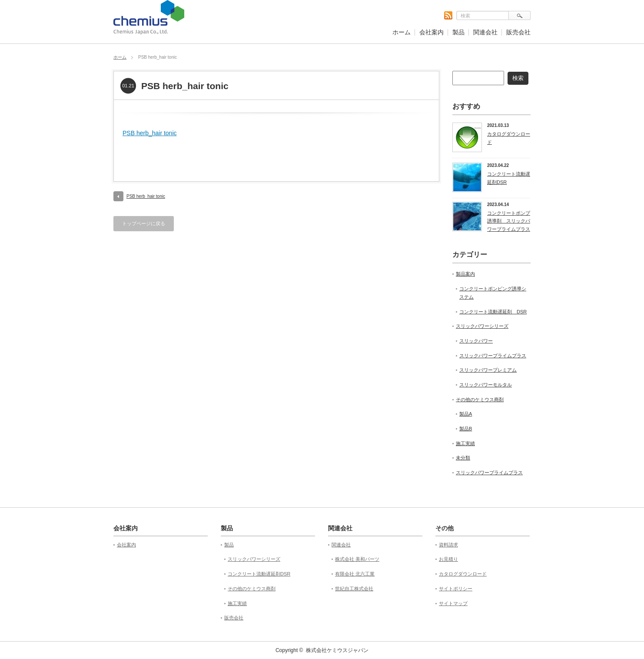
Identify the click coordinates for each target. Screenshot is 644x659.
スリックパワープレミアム (488, 370)
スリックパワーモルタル (486, 385)
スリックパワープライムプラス (493, 356)
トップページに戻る (144, 223)
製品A (466, 414)
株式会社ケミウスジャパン (337, 650)
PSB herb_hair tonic (150, 133)
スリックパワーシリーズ (482, 326)
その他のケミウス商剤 (480, 399)
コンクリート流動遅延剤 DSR (493, 312)
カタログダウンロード (509, 138)
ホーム (402, 32)
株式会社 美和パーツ (357, 559)
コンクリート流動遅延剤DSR (509, 178)
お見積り (448, 559)
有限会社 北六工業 (355, 574)
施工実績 (465, 443)
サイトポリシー (456, 589)
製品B (466, 429)
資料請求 (448, 545)
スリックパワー (476, 341)
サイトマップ (453, 603)
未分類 (463, 458)
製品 (458, 32)
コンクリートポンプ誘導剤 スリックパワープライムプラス (509, 221)
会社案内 (432, 32)
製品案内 (465, 274)
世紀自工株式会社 (354, 589)
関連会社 (485, 32)
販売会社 (518, 32)
